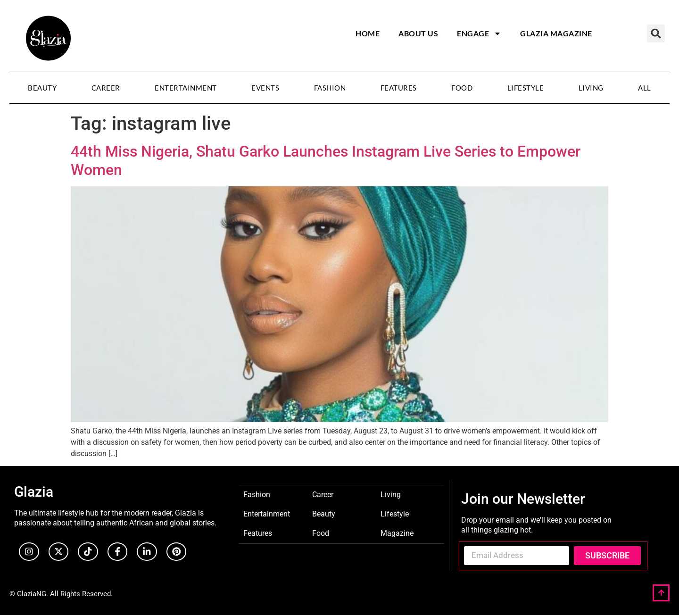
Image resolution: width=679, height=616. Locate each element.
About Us (418, 33)
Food (462, 88)
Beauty (42, 88)
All (645, 88)
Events (265, 88)
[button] (656, 33)
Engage (479, 33)
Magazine (397, 533)
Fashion (330, 88)
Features (399, 88)
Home (368, 33)
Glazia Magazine (556, 33)
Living (591, 88)
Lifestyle (526, 88)
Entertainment (186, 88)
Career (106, 88)
